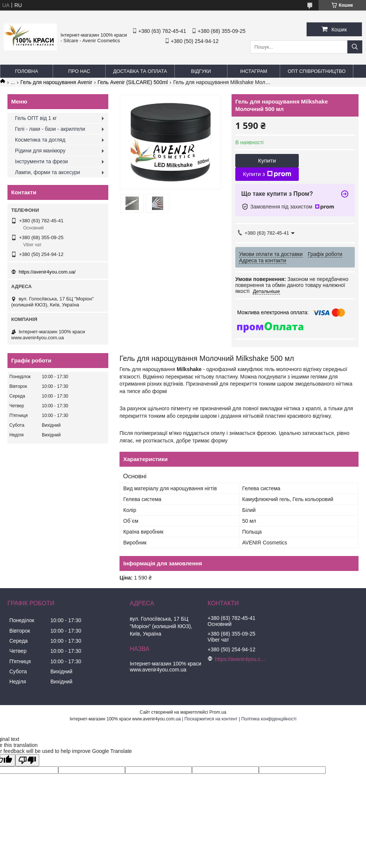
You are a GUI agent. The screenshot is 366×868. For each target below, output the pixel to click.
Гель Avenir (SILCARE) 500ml (133, 82)
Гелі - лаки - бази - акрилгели (50, 129)
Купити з (267, 174)
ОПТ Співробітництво (317, 71)
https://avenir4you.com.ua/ (47, 272)
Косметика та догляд (40, 140)
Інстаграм (254, 71)
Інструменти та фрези (41, 161)
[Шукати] (355, 47)
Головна (27, 71)
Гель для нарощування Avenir (56, 82)
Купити (267, 160)
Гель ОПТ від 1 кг (36, 118)
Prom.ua (218, 712)
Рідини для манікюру (40, 151)
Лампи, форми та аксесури (47, 172)
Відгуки (201, 71)
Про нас (79, 71)
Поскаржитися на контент (211, 719)
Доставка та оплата (140, 71)
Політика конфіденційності (269, 719)
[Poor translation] (27, 760)
